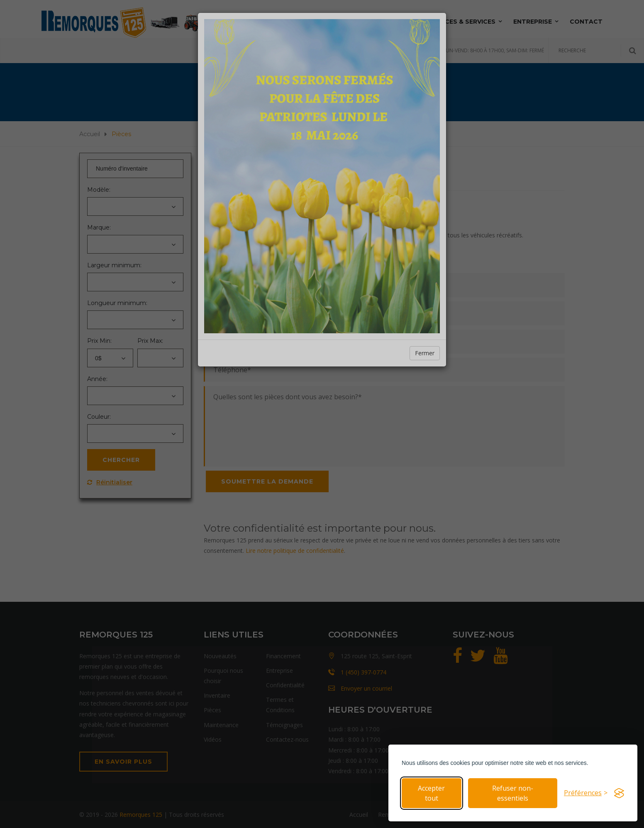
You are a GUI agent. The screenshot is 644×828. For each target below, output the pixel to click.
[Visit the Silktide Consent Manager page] (619, 793)
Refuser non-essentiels (513, 793)
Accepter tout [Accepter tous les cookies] (431, 793)
